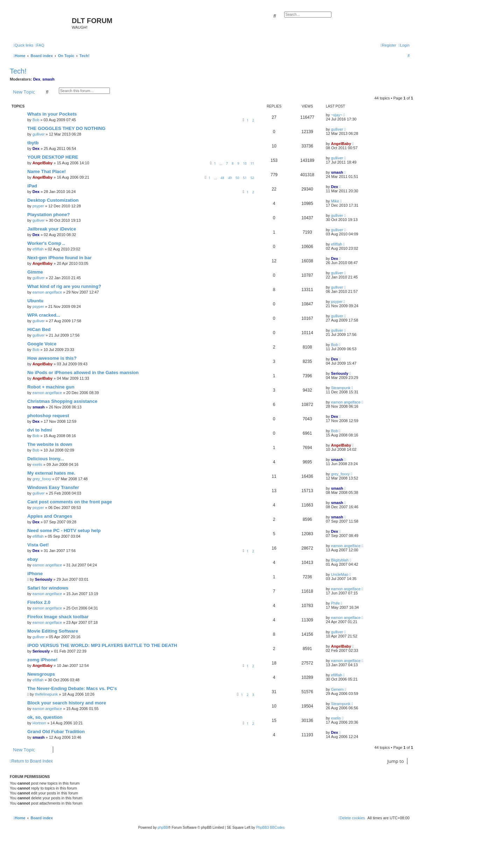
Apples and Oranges (50, 516)
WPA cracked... (44, 315)
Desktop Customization (53, 200)
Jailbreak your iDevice (52, 229)
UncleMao (340, 574)
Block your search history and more (67, 703)
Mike (335, 201)
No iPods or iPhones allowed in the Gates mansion (83, 373)
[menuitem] (40, 45)
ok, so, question (45, 717)
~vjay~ (337, 115)
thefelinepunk (46, 694)
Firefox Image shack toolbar (58, 617)
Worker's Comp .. (46, 243)
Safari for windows (48, 588)
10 (245, 163)
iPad (32, 186)
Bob (36, 120)
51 (245, 178)
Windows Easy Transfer (53, 487)
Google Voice (42, 344)
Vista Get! (38, 545)
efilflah (38, 249)
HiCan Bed (39, 329)
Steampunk (341, 388)
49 (230, 178)
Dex (37, 79)
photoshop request (48, 416)
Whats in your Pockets (52, 114)
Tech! (18, 71)
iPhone (35, 574)
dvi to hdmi (40, 430)
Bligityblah (340, 560)
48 (222, 178)
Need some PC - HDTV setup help (64, 530)
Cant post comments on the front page (70, 502)
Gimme (35, 272)
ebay (33, 559)
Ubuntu (35, 301)
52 (252, 178)
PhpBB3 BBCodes (271, 828)
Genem (337, 689)
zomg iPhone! (42, 660)
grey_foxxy (42, 479)
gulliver (39, 134)
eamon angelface (47, 292)
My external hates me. (51, 473)
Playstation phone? (49, 215)
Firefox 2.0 (39, 602)
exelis (37, 464)
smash (48, 79)
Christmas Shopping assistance (62, 401)
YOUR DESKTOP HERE (53, 157)
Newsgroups (41, 674)
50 (237, 178)
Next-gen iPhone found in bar (59, 258)
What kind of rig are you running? (64, 286)
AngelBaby (341, 144)
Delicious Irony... (46, 459)
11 (252, 163)
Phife (335, 603)
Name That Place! (47, 171)
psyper (38, 206)
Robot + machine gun (51, 387)
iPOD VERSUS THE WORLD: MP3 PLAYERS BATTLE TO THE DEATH (102, 645)
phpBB (163, 828)
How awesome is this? (52, 358)
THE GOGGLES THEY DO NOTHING (66, 128)
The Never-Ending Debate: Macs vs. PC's (72, 688)
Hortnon (39, 723)
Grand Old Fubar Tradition (56, 732)
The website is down (50, 444)
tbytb (33, 143)
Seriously (340, 373)
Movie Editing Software (53, 631)
